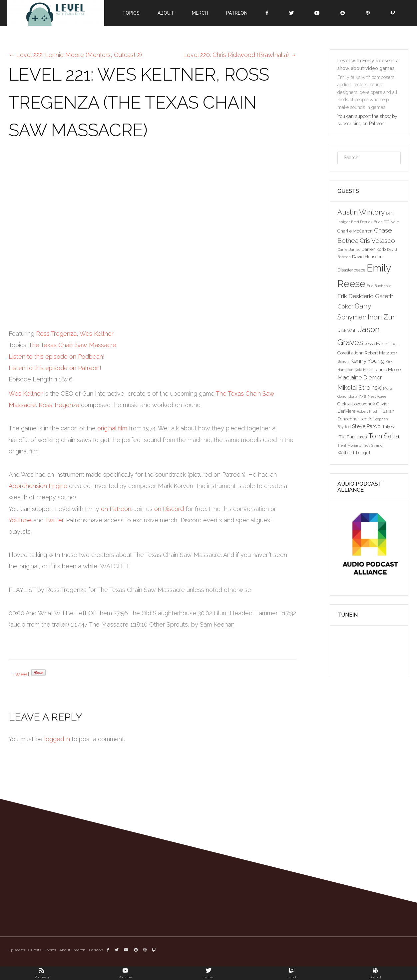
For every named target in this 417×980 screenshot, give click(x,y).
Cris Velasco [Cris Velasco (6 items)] (377, 241)
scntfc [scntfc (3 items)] (366, 419)
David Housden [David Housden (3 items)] (367, 256)
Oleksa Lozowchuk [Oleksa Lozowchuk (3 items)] (356, 404)
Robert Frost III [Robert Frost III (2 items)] (369, 411)
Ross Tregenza (56, 334)
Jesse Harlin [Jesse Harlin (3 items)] (376, 343)
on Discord (169, 509)
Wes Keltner (97, 334)
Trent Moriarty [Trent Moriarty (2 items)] (350, 445)
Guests (35, 950)
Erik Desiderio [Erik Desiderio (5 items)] (356, 296)
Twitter (54, 520)
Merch (200, 13)
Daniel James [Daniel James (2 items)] (349, 249)
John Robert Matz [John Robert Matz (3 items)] (372, 353)
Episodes (17, 950)
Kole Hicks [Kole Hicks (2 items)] (363, 370)
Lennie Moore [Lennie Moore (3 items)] (387, 369)
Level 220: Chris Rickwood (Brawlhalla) (240, 55)
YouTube (20, 520)
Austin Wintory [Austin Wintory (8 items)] (361, 212)
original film (112, 428)
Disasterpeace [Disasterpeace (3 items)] (351, 270)
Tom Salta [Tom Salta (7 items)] (384, 436)
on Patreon (116, 509)
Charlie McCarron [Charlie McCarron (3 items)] (355, 231)
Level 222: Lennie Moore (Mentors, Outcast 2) (75, 55)
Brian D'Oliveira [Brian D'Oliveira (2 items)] (387, 222)
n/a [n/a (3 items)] (363, 396)
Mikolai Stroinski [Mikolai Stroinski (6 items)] (360, 387)
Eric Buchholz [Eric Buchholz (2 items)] (379, 286)
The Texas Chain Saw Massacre (72, 345)
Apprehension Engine (38, 486)
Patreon (237, 13)
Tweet (21, 674)
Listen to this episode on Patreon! (55, 368)
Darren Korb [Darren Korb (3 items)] (374, 249)
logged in (57, 739)
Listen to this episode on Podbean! (57, 357)
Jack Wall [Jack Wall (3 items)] (347, 330)
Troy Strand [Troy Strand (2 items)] (373, 445)
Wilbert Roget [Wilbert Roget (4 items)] (354, 453)
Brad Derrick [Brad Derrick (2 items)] (362, 222)
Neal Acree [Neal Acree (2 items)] (377, 396)
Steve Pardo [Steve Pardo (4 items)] (366, 426)
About (166, 13)
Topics (131, 13)
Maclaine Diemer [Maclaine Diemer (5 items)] (360, 377)
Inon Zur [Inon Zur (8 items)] (381, 317)
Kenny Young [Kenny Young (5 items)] (367, 361)
